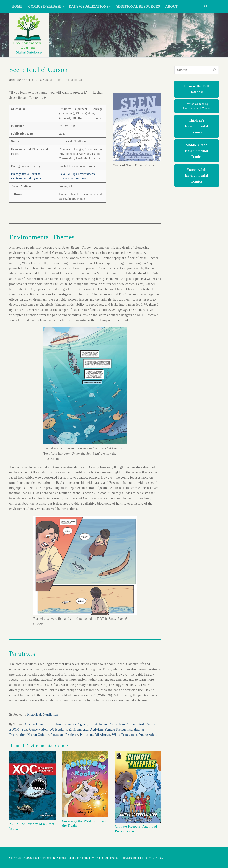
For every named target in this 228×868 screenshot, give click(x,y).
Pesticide (72, 735)
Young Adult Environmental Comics (197, 176)
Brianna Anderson (23, 80)
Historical (74, 80)
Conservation (38, 730)
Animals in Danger (123, 724)
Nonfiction (50, 715)
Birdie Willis (147, 724)
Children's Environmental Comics (197, 126)
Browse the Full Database (197, 89)
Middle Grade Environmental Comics (197, 151)
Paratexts (57, 735)
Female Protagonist (118, 730)
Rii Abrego (103, 735)
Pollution (86, 735)
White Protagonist (125, 735)
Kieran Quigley (38, 735)
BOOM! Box (18, 730)
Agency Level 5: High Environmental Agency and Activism (66, 724)
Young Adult (148, 735)
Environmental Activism (86, 730)
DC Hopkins (58, 730)
